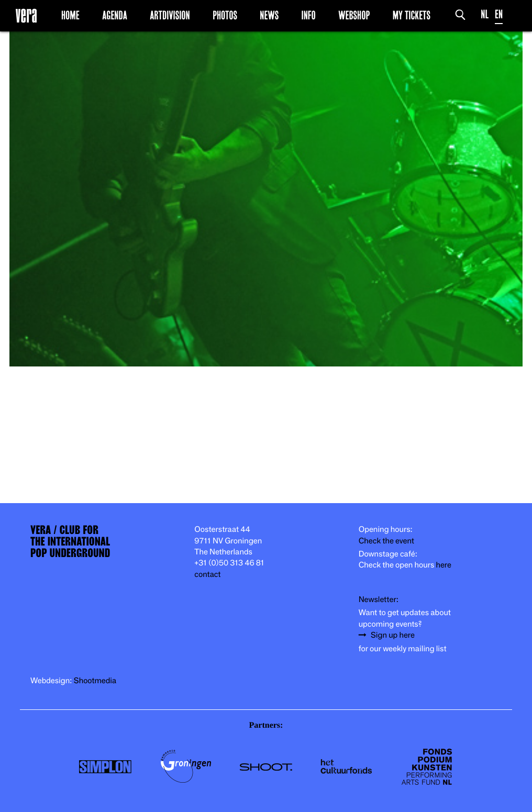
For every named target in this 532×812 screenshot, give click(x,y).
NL (485, 14)
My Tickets (412, 15)
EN (499, 14)
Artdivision (170, 15)
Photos (225, 15)
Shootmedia (95, 681)
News (269, 15)
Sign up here (393, 635)
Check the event (386, 541)
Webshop (354, 15)
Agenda (115, 15)
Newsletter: (379, 600)
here (444, 565)
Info (308, 15)
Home (70, 15)
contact (207, 575)
